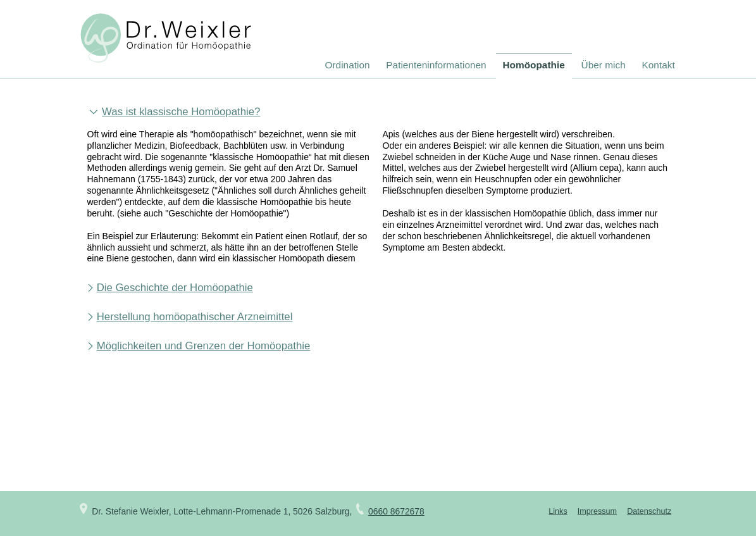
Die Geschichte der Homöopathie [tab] (175, 288)
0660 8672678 (396, 511)
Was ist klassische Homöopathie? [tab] (181, 112)
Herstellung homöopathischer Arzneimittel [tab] (195, 317)
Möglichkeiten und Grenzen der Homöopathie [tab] (204, 346)
